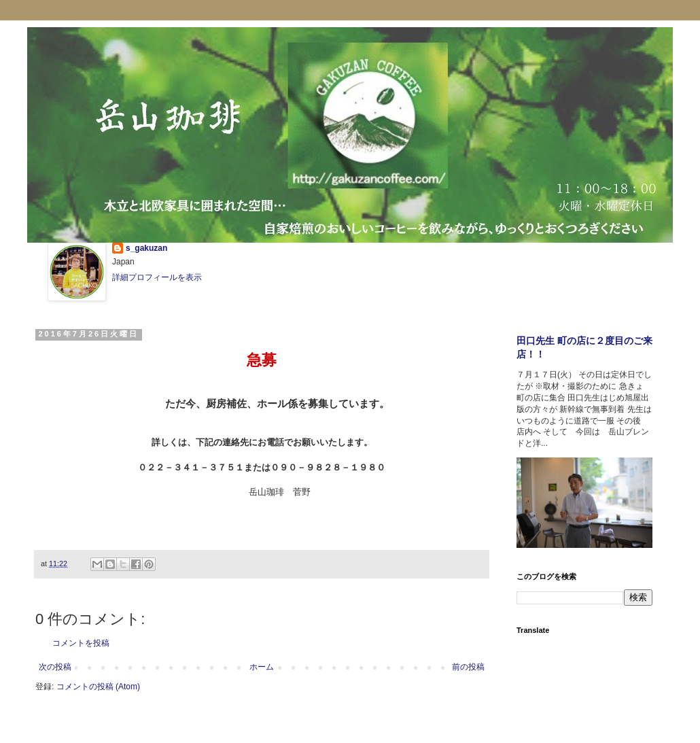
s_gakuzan (146, 248)
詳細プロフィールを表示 (157, 277)
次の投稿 (55, 667)
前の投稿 (468, 667)
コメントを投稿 (81, 643)
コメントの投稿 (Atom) (98, 687)
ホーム (262, 667)
